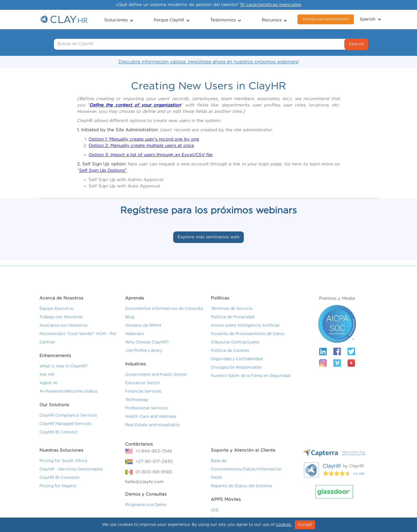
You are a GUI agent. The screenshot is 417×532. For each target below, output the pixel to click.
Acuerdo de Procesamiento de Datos (248, 339)
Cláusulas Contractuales (235, 347)
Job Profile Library (144, 356)
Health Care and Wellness (151, 421)
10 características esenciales (271, 5)
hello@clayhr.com (144, 487)
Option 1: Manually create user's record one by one (144, 139)
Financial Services (143, 396)
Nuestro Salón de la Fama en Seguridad (250, 381)
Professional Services (146, 413)
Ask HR (47, 380)
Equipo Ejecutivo (56, 314)
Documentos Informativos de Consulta (164, 314)
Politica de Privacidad (233, 322)
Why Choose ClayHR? (147, 347)
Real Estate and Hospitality (152, 430)
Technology (137, 405)
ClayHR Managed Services (65, 429)
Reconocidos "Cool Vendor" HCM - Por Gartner (78, 343)
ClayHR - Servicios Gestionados (71, 474)
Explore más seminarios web (209, 237)
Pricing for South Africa (63, 466)
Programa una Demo (146, 510)
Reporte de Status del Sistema (241, 491)
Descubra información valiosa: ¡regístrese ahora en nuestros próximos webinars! (209, 62)
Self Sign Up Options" (103, 171)
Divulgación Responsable (236, 372)
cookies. (284, 525)
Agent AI (48, 388)
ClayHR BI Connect (58, 437)
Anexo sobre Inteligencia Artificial (245, 330)
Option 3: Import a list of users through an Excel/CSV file (151, 155)
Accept (305, 525)
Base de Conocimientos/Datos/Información (246, 470)
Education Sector (143, 388)
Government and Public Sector (156, 380)
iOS (215, 515)
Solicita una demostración (326, 19)
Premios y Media (337, 303)
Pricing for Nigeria (58, 491)
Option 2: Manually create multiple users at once (141, 146)
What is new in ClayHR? (63, 371)
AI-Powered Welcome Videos (68, 396)
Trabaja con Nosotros (61, 322)
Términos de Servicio (232, 314)
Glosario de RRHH (143, 330)
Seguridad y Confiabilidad (237, 364)
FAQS (216, 483)
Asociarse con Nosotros (63, 330)
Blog (130, 322)
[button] (119, 20)
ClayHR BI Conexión (60, 483)
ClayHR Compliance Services (68, 420)
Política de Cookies (230, 356)
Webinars (135, 339)
